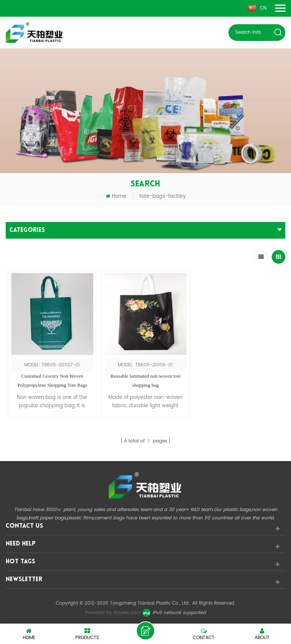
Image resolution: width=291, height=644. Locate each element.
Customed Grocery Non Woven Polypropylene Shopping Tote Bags (52, 381)
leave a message (145, 631)
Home (116, 196)
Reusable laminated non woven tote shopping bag (145, 381)
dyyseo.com (127, 613)
